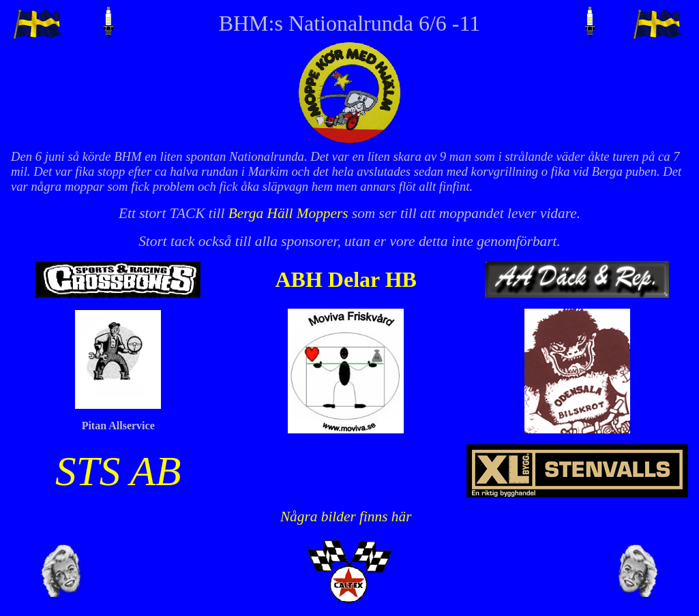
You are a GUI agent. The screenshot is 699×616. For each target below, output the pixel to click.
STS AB (118, 471)
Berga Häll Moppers (288, 213)
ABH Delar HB (345, 279)
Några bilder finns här (346, 517)
